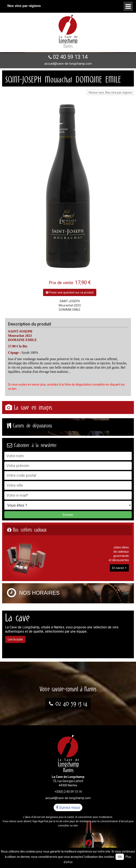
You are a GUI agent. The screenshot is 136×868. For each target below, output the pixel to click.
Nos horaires (39, 593)
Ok (120, 857)
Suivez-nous (68, 807)
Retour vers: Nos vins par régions (110, 92)
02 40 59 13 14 (70, 57)
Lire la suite (15, 639)
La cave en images (33, 407)
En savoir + (119, 568)
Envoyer (68, 515)
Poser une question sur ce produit (70, 292)
